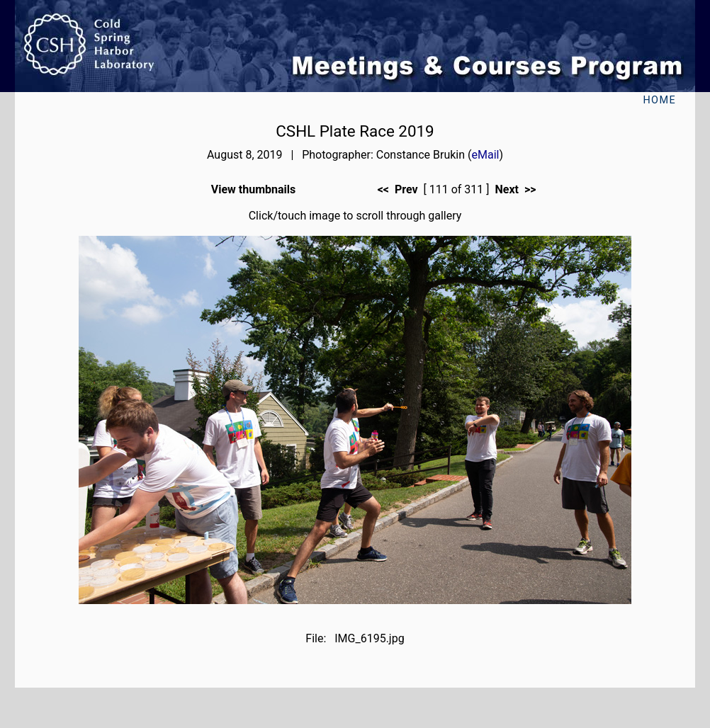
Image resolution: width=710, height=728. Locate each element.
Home (659, 100)
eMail (486, 155)
